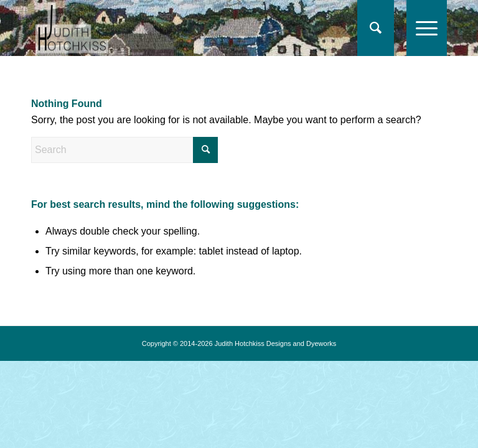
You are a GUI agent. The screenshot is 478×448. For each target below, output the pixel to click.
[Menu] (420, 28)
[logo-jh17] (72, 28)
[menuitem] (376, 28)
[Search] (369, 28)
